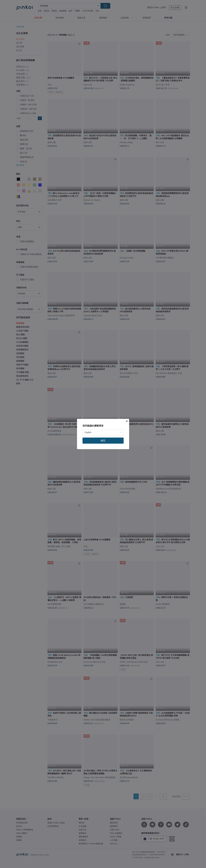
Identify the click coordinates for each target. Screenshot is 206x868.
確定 (103, 441)
